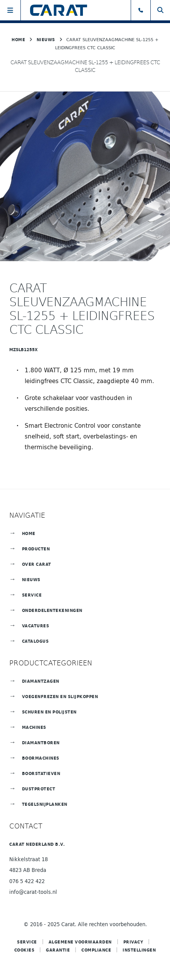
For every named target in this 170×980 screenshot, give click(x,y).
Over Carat (37, 564)
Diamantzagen (41, 681)
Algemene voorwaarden (80, 942)
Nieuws (46, 39)
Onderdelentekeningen (52, 610)
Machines (34, 727)
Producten (36, 549)
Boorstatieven (41, 773)
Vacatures (36, 626)
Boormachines (41, 758)
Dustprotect (39, 789)
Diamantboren (41, 742)
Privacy (133, 942)
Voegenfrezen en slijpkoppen (60, 696)
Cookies (24, 950)
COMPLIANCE (96, 950)
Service (32, 595)
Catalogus (35, 641)
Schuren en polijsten (49, 712)
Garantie (58, 950)
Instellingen (139, 950)
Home (18, 39)
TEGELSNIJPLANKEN (45, 804)
